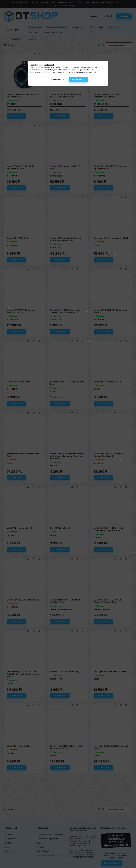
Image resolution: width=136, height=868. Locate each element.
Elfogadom (77, 80)
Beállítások (56, 80)
